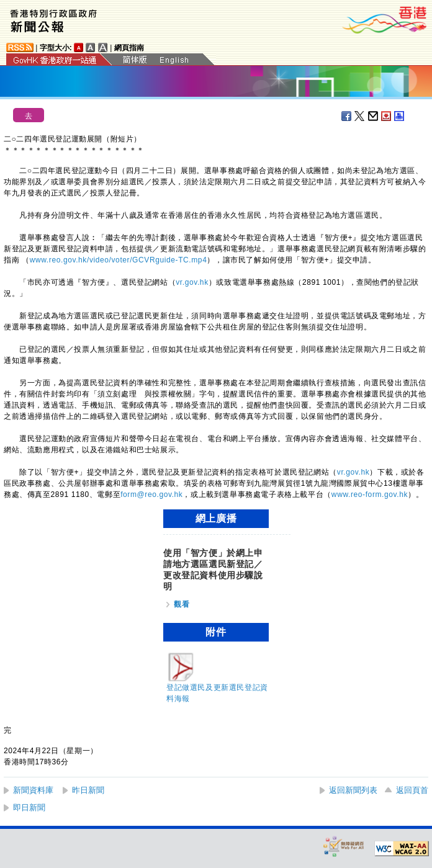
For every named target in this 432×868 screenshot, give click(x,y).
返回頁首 (412, 790)
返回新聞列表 (353, 790)
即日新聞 (29, 808)
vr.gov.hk (192, 282)
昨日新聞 (88, 790)
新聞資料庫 (33, 790)
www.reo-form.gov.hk (370, 494)
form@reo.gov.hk (151, 494)
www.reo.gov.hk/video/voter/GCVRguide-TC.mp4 (119, 260)
